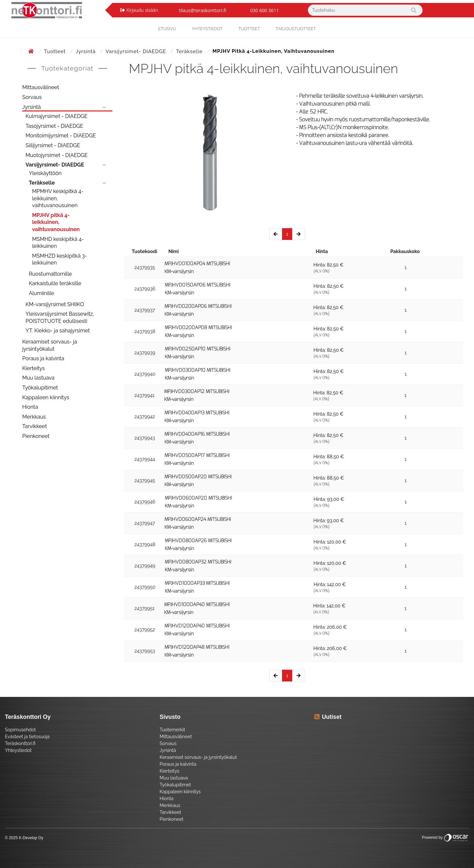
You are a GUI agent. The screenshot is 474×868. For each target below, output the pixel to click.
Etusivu (167, 29)
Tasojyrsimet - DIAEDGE (54, 126)
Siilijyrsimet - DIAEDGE (53, 145)
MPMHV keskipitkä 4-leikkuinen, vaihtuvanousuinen (58, 198)
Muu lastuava (38, 378)
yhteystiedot (207, 29)
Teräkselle (190, 51)
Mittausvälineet (41, 87)
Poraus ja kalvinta (43, 358)
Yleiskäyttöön (45, 173)
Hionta (30, 407)
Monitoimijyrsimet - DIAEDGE (61, 136)
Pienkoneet (36, 436)
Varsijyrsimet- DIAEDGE (136, 51)
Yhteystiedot (18, 750)
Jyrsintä (86, 51)
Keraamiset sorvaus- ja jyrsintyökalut (50, 345)
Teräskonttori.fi (20, 743)
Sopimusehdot (20, 730)
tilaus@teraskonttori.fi (203, 10)
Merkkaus (34, 417)
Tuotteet (249, 29)
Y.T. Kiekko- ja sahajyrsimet (58, 331)
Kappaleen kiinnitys (46, 397)
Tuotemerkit (172, 730)
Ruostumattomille (50, 274)
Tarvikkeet (35, 426)
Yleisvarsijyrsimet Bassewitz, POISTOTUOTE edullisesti (60, 317)
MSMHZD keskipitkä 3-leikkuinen (60, 259)
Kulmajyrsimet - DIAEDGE (57, 116)
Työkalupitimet (40, 388)
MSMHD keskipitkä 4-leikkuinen (58, 243)
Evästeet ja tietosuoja (27, 737)
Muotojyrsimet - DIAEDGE (57, 155)
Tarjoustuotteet (296, 29)
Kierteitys (33, 368)
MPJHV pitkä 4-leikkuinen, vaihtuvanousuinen (56, 222)
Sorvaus (32, 97)
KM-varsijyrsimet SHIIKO (55, 304)
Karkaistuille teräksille (55, 283)
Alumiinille (41, 293)
